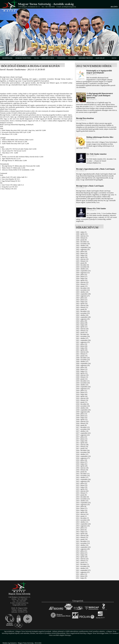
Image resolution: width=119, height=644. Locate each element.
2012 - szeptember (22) (83, 547)
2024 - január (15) (82, 286)
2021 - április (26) (82, 350)
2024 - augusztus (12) (83, 273)
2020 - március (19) (82, 375)
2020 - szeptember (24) (83, 363)
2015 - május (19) (82, 487)
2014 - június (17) (82, 508)
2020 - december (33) (83, 358)
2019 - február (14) (82, 400)
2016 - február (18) (82, 470)
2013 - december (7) (82, 518)
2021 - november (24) (83, 336)
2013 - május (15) (82, 532)
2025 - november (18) (83, 244)
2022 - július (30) (82, 321)
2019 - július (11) (82, 391)
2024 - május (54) (82, 278)
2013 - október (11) (82, 522)
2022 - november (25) (83, 313)
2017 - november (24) (83, 429)
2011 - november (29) (83, 566)
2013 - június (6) (81, 530)
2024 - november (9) (83, 267)
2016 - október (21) (82, 454)
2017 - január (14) (82, 449)
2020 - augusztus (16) (83, 365)
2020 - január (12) (82, 379)
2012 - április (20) (82, 557)
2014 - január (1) (81, 516)
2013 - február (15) (82, 537)
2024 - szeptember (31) (83, 271)
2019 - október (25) (82, 385)
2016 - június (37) (82, 462)
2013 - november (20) (83, 520)
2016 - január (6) (81, 472)
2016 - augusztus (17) (83, 458)
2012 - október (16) (82, 545)
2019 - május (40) (82, 394)
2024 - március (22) (82, 282)
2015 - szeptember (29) (83, 479)
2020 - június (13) (82, 369)
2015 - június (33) (82, 485)
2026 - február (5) (82, 238)
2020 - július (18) (82, 367)
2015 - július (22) (82, 483)
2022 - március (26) (82, 329)
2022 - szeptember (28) (83, 317)
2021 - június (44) (82, 346)
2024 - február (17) (82, 284)
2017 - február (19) (82, 447)
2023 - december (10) (83, 288)
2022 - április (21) (82, 327)
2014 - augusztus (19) (83, 505)
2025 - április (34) (82, 257)
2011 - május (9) (81, 578)
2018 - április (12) (82, 420)
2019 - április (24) (82, 396)
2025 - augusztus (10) (83, 249)
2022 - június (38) (82, 323)
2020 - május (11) (82, 371)
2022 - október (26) (82, 315)
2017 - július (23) (82, 437)
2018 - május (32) (82, 418)
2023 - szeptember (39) (83, 294)
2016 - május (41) (82, 464)
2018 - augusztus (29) (83, 412)
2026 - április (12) (82, 234)
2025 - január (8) (81, 263)
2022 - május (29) (82, 325)
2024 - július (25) (82, 275)
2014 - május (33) (82, 510)
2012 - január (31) (82, 563)
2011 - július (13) (82, 574)
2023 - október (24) (82, 292)
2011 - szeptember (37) (83, 570)
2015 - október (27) (82, 478)
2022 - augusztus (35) (83, 319)
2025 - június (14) (82, 253)
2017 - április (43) (82, 443)
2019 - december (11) (83, 381)
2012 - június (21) (82, 553)
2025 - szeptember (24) (83, 248)
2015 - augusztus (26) (83, 481)
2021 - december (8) (82, 334)
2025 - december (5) (82, 242)
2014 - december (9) (82, 497)
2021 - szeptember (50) (83, 340)
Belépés (114, 7)
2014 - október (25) (82, 501)
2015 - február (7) (82, 493)
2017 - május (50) (82, 441)
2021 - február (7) (82, 354)
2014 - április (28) (82, 512)
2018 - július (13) (82, 414)
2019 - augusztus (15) (83, 389)
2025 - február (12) (82, 261)
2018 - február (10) (82, 423)
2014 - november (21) (83, 499)
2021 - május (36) (82, 348)
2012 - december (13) (83, 541)
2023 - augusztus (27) (83, 296)
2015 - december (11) (83, 474)
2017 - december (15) (83, 427)
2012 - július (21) (82, 551)
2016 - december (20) (83, 450)
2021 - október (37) (82, 338)
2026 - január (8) (81, 240)
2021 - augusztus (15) (83, 342)
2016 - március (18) (82, 468)
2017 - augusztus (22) (83, 435)
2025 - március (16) (82, 259)
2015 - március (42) (82, 491)
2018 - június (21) (82, 416)
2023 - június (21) (82, 300)
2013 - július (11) (82, 528)
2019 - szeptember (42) (83, 387)
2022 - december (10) (83, 311)
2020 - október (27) (82, 362)
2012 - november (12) (83, 543)
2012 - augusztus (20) (83, 549)
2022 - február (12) (82, 331)
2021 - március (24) (82, 352)
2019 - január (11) (82, 402)
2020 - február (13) (82, 377)
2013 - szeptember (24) (83, 524)
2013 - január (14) (82, 539)
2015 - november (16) (83, 476)
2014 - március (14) (82, 514)
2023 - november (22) (83, 290)
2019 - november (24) (83, 383)
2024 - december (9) (82, 265)
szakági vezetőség (23, 58)
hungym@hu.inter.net (19, 605)
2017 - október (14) (82, 431)
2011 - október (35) (82, 568)
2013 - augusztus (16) (83, 526)
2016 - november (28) (83, 452)
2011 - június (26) (82, 576)
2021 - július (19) (82, 344)
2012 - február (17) (82, 561)
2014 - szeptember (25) (83, 503)
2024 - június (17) (82, 277)
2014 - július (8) (81, 507)
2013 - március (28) (82, 536)
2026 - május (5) (81, 232)
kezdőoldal (8, 58)
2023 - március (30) (82, 306)
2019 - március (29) (82, 398)
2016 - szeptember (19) (83, 456)
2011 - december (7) (82, 564)
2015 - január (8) (81, 495)
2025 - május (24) (82, 255)
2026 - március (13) (82, 236)
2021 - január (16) (82, 356)
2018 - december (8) (82, 404)
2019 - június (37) (82, 392)
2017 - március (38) (82, 445)
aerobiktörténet (86, 58)
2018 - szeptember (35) (83, 410)
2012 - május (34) (82, 555)
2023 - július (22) (82, 298)
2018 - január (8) (81, 425)
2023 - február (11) (82, 307)
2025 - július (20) (82, 251)
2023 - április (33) (82, 304)
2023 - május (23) (82, 302)
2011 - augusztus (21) (83, 572)
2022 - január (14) (82, 333)
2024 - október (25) (82, 269)
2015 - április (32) (82, 489)
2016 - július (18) (82, 460)
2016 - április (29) (82, 466)
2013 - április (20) (82, 534)
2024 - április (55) (82, 280)
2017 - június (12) (82, 439)
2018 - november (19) (83, 406)
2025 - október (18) (82, 246)
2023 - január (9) (81, 309)
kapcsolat (100, 58)
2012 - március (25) (82, 559)
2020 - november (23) (83, 360)
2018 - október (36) (82, 408)
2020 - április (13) (82, 373)
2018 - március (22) (82, 421)
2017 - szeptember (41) (83, 433)
